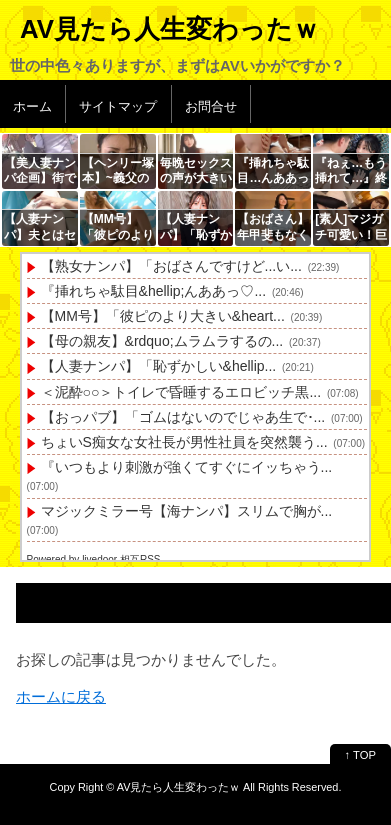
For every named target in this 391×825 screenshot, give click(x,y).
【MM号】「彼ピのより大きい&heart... (163, 316)
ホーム (32, 106)
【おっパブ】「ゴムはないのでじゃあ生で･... (183, 417)
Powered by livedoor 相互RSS (94, 559)
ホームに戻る (61, 696)
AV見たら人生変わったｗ (169, 29)
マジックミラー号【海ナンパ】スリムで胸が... (187, 511)
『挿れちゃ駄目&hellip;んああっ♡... (154, 291)
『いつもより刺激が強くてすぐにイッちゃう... (187, 467)
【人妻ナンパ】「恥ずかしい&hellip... (159, 366)
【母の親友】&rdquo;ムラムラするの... (162, 341)
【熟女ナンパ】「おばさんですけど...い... (171, 266)
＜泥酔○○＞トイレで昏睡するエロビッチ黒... (181, 392)
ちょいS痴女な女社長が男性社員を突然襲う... (184, 442)
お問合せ (211, 106)
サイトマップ (118, 106)
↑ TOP (360, 755)
